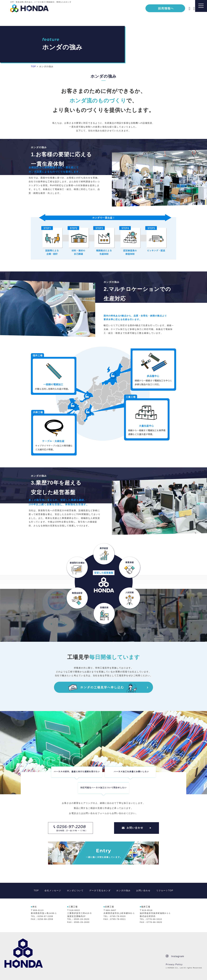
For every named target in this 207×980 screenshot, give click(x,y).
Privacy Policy (174, 964)
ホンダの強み (123, 891)
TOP (36, 891)
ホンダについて (75, 891)
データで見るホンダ (100, 891)
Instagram (175, 956)
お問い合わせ (143, 891)
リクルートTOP (165, 891)
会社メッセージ (53, 891)
